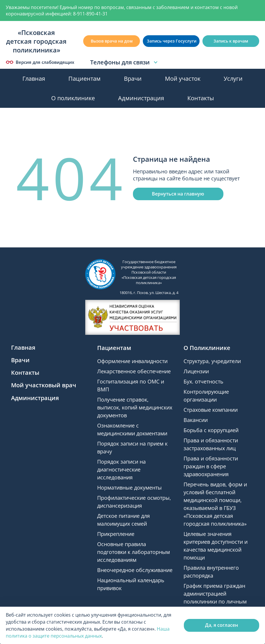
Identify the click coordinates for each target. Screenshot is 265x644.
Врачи (133, 79)
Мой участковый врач (44, 385)
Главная (34, 79)
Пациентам (85, 79)
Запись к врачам (231, 41)
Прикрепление (116, 534)
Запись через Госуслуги (172, 41)
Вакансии (196, 420)
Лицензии (196, 371)
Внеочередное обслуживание (135, 570)
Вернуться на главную (178, 194)
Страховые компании (211, 410)
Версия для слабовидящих (40, 62)
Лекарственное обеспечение (134, 371)
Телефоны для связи (125, 62)
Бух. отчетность (203, 381)
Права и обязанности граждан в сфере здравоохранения (211, 466)
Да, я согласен (222, 625)
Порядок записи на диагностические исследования (121, 469)
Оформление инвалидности (132, 361)
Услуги (233, 79)
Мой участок (183, 79)
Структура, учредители (212, 361)
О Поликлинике (207, 348)
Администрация (141, 98)
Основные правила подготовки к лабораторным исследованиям (134, 552)
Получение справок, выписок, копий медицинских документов (135, 407)
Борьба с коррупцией (211, 430)
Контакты (201, 98)
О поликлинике (73, 98)
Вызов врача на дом (112, 41)
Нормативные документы (129, 488)
